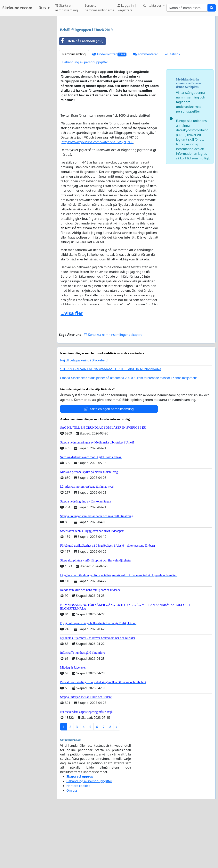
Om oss (72, 845)
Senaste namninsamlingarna (100, 8)
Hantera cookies (78, 840)
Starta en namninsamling (66, 8)
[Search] (187, 8)
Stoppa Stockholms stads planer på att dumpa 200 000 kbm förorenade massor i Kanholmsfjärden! (128, 433)
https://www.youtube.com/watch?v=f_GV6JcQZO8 (97, 197)
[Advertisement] (136, 49)
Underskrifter (109, 109)
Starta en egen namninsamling (109, 464)
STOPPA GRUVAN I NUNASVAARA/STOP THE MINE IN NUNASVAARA (111, 424)
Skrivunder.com (17, 8)
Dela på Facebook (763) (81, 96)
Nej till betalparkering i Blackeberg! (84, 415)
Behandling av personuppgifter (85, 117)
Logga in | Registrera (127, 8)
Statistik (173, 109)
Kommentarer (145, 109)
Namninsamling (74, 109)
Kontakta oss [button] (153, 5)
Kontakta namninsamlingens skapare (113, 389)
